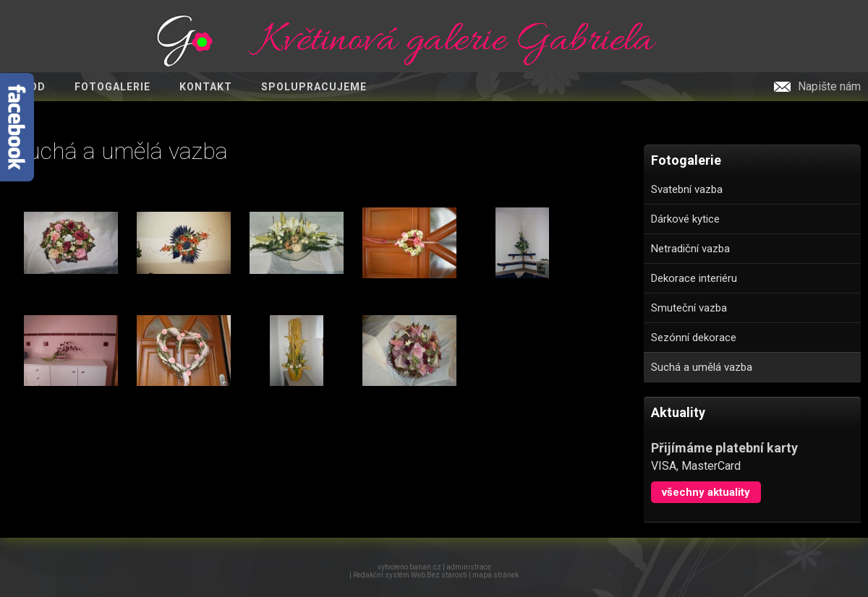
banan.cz (425, 567)
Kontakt (206, 87)
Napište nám (829, 86)
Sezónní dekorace (694, 338)
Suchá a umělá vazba (702, 367)
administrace (469, 567)
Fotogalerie (112, 87)
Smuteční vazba (689, 308)
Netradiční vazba (690, 249)
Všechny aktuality (706, 492)
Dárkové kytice (685, 219)
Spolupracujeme (314, 87)
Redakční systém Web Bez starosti (410, 575)
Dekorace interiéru (694, 278)
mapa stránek (495, 575)
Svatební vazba (687, 189)
